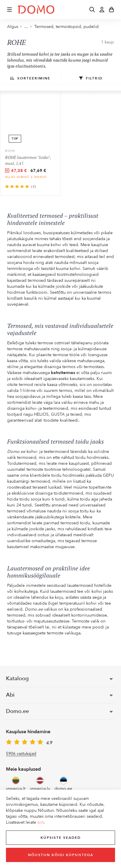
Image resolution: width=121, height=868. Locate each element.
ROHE (10, 151)
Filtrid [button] (91, 78)
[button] (10, 10)
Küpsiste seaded (61, 838)
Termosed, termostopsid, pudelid (66, 27)
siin (41, 822)
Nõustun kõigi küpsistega (61, 855)
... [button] (24, 27)
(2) (34, 187)
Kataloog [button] (59, 679)
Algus (13, 27)
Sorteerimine (30, 78)
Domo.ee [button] (59, 711)
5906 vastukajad (21, 754)
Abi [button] (59, 695)
